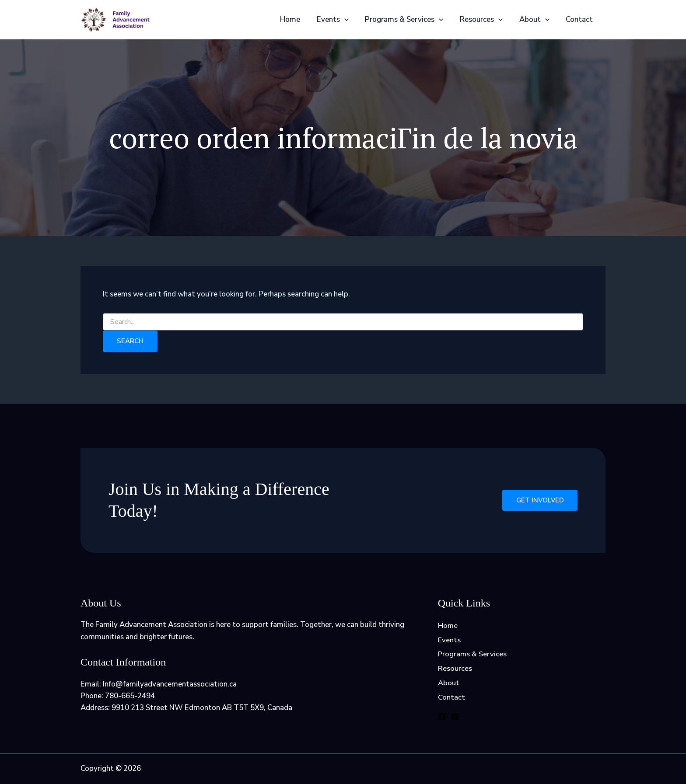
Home (298, 19)
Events (339, 20)
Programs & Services (409, 20)
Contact (580, 19)
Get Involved (539, 500)
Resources (485, 20)
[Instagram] (455, 718)
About (537, 20)
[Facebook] (442, 718)
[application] (351, 20)
